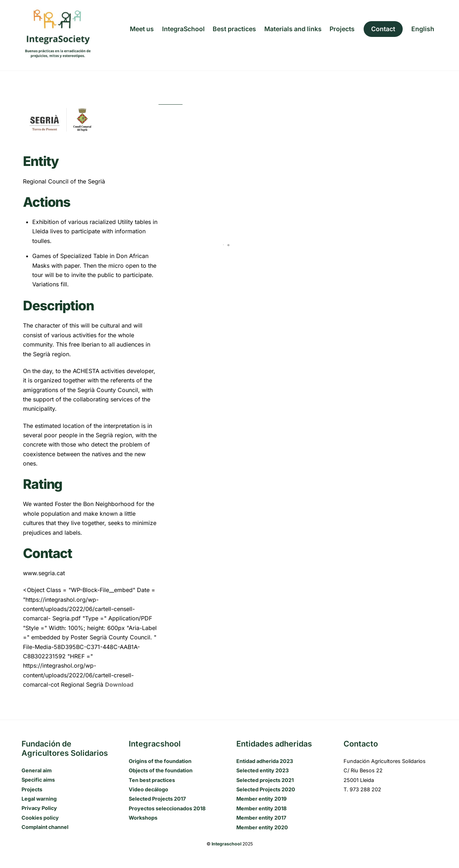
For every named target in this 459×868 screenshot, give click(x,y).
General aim (37, 770)
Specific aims (38, 780)
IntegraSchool (183, 29)
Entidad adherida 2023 (265, 761)
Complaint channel (45, 827)
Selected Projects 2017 (157, 799)
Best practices (234, 29)
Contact (383, 29)
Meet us (142, 29)
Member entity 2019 (261, 799)
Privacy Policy (39, 808)
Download (119, 685)
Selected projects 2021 (265, 780)
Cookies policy (40, 818)
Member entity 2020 (262, 827)
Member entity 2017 (261, 818)
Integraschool (226, 844)
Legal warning (39, 799)
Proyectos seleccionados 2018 (167, 808)
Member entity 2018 (261, 808)
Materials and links (293, 29)
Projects (342, 29)
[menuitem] (423, 29)
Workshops (143, 818)
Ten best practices (152, 780)
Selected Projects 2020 (266, 789)
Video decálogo (148, 789)
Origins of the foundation (160, 761)
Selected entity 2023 (262, 770)
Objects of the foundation (161, 770)
